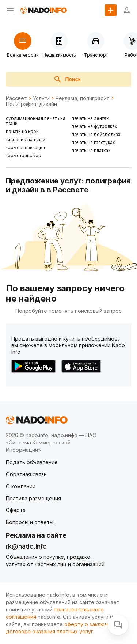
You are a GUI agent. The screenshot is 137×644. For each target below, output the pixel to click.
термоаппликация (25, 147)
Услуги (41, 98)
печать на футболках (94, 126)
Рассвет (16, 98)
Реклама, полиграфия (83, 98)
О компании (21, 486)
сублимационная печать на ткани (36, 121)
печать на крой (22, 131)
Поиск (67, 79)
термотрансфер (24, 156)
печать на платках (91, 150)
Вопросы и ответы (30, 522)
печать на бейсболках (96, 134)
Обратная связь (26, 474)
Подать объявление (32, 462)
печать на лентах (90, 118)
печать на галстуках (93, 142)
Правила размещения (33, 498)
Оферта (16, 510)
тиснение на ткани (26, 139)
